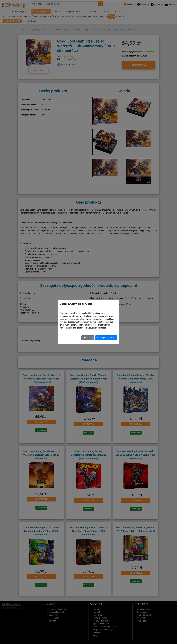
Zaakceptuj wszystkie (106, 338)
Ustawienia (88, 338)
